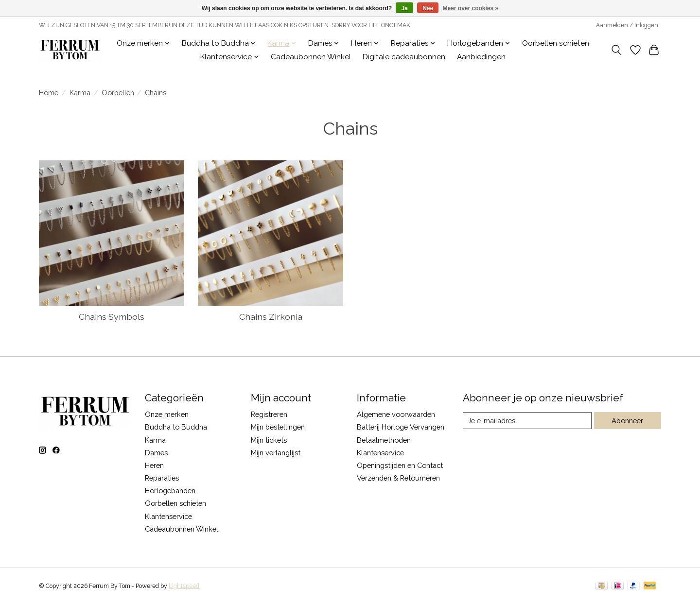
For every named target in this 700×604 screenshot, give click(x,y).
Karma (80, 93)
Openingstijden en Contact (400, 465)
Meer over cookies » (471, 8)
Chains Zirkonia (271, 317)
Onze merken (167, 414)
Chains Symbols (112, 317)
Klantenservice (168, 516)
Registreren (269, 414)
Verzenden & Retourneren (398, 478)
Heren (154, 465)
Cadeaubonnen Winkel (311, 57)
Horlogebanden (170, 491)
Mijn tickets (269, 440)
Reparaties (162, 478)
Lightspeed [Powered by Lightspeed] (184, 586)
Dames (156, 453)
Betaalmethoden (384, 440)
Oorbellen (118, 93)
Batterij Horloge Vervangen (401, 427)
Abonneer (627, 421)
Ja (404, 8)
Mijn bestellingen (278, 427)
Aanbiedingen (481, 57)
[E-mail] (527, 421)
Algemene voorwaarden (396, 414)
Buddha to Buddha (176, 427)
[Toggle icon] (617, 50)
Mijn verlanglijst (276, 453)
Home (49, 93)
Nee (428, 8)
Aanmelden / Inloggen (627, 25)
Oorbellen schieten (556, 43)
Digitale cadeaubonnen (404, 57)
